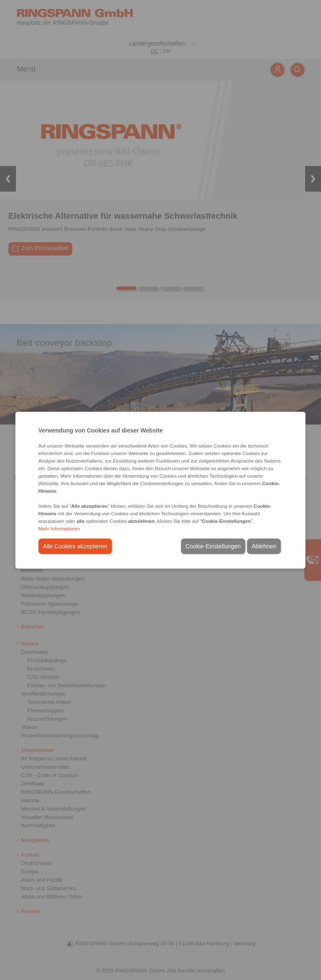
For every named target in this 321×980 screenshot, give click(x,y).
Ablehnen (264, 546)
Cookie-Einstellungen (213, 546)
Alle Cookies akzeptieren (75, 546)
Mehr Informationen (59, 528)
